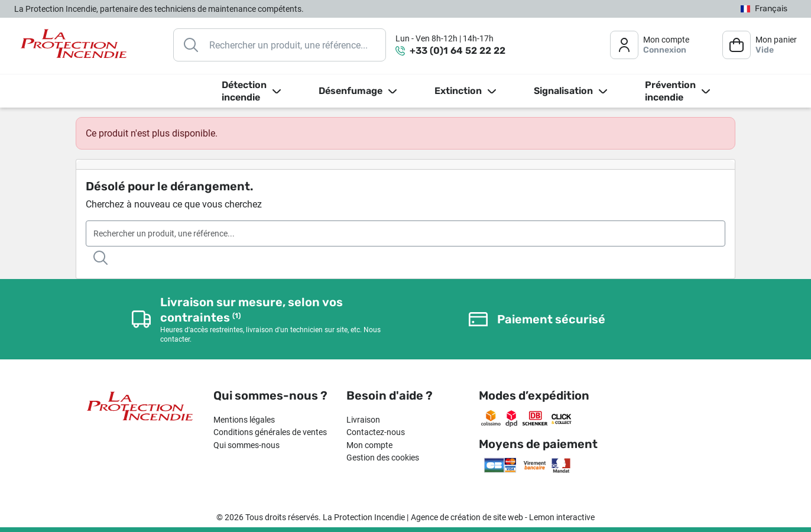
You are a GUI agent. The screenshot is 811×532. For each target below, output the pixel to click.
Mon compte (369, 445)
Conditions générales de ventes (270, 432)
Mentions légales (244, 420)
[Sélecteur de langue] (764, 9)
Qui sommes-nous (246, 445)
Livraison (363, 420)
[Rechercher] (280, 45)
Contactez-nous (376, 432)
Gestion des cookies (383, 458)
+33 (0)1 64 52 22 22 (458, 51)
